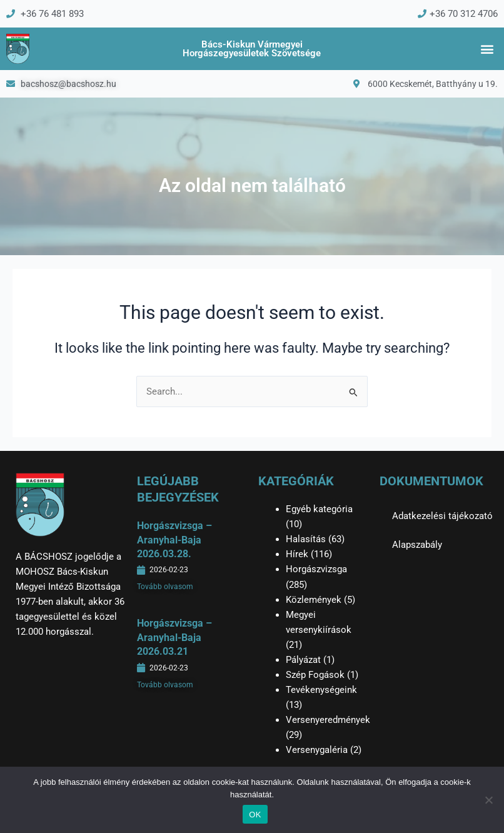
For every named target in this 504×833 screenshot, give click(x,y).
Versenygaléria (317, 750)
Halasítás (306, 539)
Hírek (297, 554)
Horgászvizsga (316, 569)
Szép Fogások (315, 675)
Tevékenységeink (321, 690)
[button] (487, 49)
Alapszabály (417, 545)
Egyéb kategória (319, 509)
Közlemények (314, 600)
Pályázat (303, 660)
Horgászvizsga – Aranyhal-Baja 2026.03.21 (174, 637)
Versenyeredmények (328, 720)
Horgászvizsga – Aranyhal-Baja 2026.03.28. (174, 540)
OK (255, 815)
